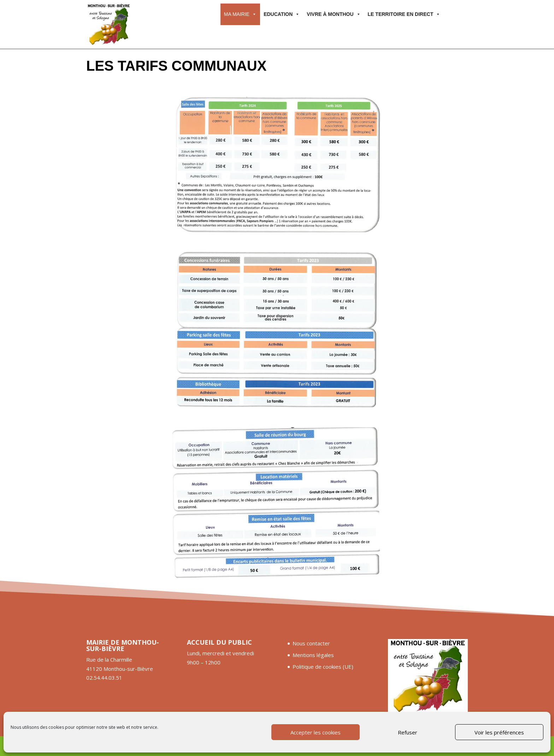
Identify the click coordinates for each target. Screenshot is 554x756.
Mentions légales (313, 655)
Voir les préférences (499, 732)
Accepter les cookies (316, 732)
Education (282, 14)
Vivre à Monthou (334, 14)
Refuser (408, 732)
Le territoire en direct (404, 14)
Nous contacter (311, 643)
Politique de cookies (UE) (323, 667)
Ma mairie (240, 14)
